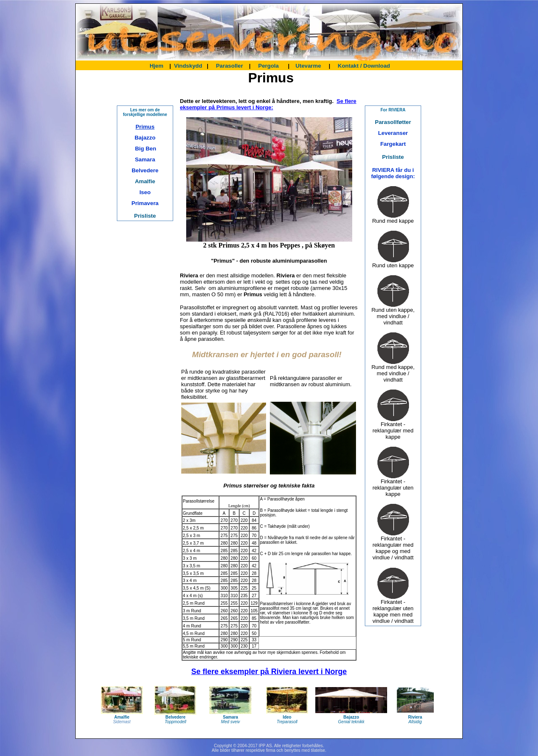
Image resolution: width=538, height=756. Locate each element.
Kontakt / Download (364, 66)
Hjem (157, 66)
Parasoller (229, 66)
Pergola (268, 66)
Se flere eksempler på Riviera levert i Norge (269, 672)
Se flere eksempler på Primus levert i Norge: (268, 104)
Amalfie (145, 181)
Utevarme (307, 66)
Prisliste (145, 216)
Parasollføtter (393, 122)
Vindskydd (188, 66)
